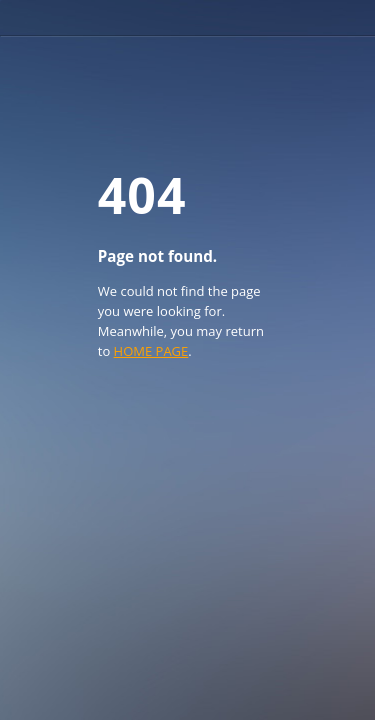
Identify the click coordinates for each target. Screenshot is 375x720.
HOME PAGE (151, 351)
